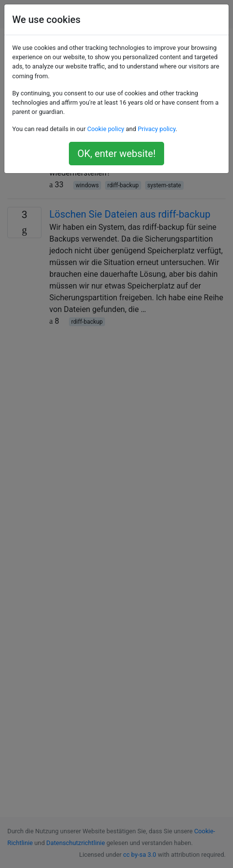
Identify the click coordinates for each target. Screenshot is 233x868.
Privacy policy (157, 129)
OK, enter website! (116, 154)
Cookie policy (106, 129)
